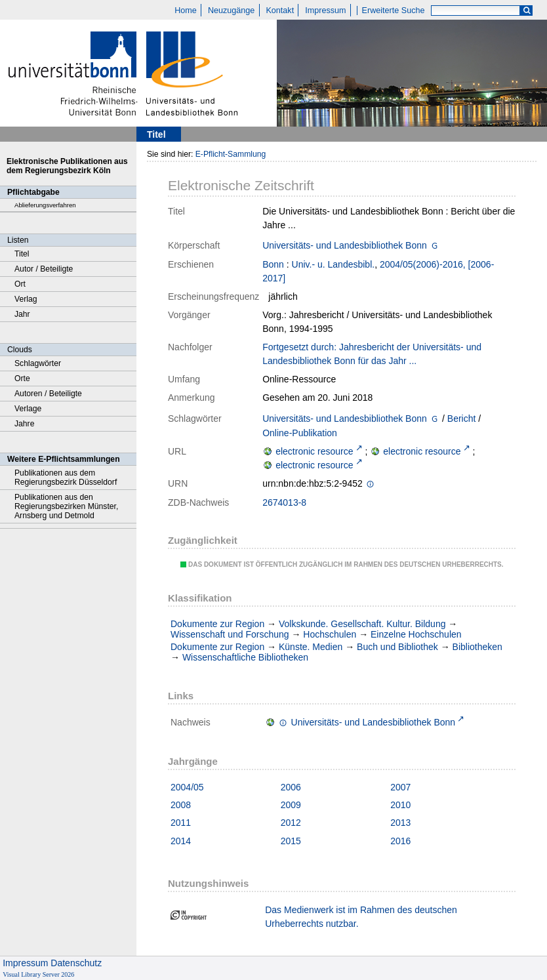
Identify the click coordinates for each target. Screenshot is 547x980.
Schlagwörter (38, 363)
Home (186, 10)
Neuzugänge (231, 10)
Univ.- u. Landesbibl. (334, 264)
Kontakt (280, 10)
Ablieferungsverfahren (45, 205)
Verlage (28, 409)
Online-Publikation (300, 433)
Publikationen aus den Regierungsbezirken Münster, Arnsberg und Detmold (66, 506)
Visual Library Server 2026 (38, 974)
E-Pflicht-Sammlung (231, 154)
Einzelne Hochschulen (416, 634)
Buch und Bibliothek (397, 647)
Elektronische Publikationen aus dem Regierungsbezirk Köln (67, 166)
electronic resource (314, 451)
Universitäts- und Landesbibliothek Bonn (345, 245)
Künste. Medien (311, 647)
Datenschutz (76, 963)
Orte (22, 378)
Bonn (273, 264)
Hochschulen (330, 634)
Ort (20, 284)
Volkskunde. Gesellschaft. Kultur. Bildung (362, 624)
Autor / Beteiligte (44, 269)
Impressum (325, 10)
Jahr (22, 314)
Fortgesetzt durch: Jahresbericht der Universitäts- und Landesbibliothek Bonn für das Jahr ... (372, 354)
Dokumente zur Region (217, 624)
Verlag (26, 299)
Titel (22, 254)
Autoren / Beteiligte (48, 394)
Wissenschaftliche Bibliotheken (245, 657)
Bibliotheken (477, 647)
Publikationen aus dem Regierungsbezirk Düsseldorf (66, 478)
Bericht (462, 419)
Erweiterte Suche (394, 10)
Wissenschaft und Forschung (230, 634)
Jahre (24, 424)
